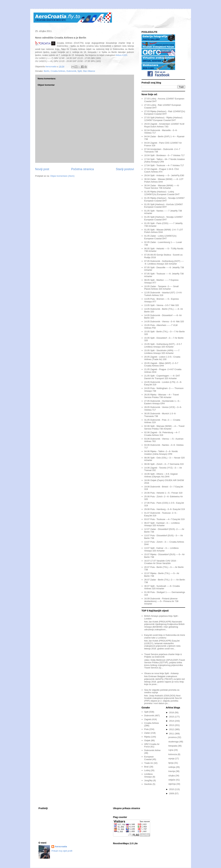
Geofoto (148, 784)
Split (80, 71)
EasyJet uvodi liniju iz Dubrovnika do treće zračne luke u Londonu (165, 636)
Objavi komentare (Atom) (62, 176)
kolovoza (173, 754)
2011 (172, 734)
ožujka (172, 776)
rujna (171, 750)
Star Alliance (89, 71)
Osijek (147, 740)
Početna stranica (83, 169)
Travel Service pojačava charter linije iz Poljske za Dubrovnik (163, 656)
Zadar (147, 733)
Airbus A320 (121, 55)
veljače (172, 780)
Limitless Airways (149, 775)
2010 (172, 789)
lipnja (171, 763)
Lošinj (147, 770)
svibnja (172, 767)
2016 (172, 712)
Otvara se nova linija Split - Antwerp (161, 673)
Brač (147, 767)
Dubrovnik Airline (152, 750)
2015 (172, 717)
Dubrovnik (71, 71)
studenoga (174, 742)
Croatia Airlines (58, 71)
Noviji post (42, 169)
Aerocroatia (61, 847)
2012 (172, 729)
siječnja (172, 784)
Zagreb (148, 719)
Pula (146, 729)
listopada (173, 746)
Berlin (47, 71)
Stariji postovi (125, 169)
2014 (172, 721)
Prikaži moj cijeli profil (62, 851)
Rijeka (147, 737)
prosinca (173, 737)
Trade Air (149, 763)
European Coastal (149, 758)
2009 (172, 793)
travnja (172, 771)
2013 (172, 725)
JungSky (148, 780)
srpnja (172, 758)
